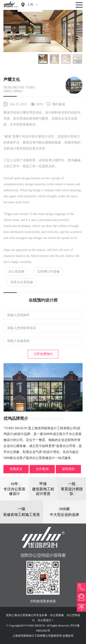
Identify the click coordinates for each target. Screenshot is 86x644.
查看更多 (16, 469)
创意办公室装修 (22, 282)
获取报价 (68, 469)
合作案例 (42, 469)
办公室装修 (16, 272)
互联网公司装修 (48, 272)
